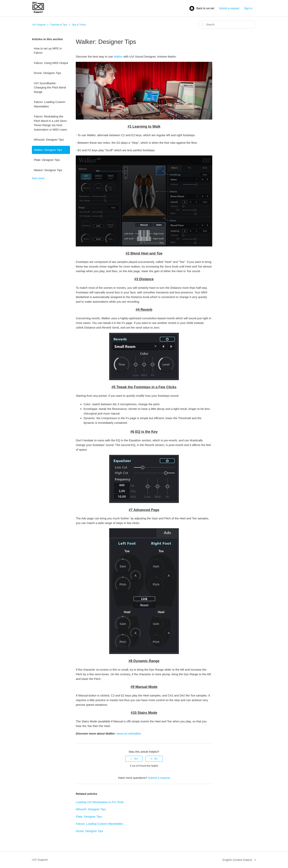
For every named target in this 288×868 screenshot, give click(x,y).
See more (38, 178)
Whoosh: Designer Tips (49, 140)
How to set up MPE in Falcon (48, 51)
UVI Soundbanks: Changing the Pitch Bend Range (50, 87)
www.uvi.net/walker (129, 733)
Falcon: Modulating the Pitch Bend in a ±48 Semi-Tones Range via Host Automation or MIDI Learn (51, 123)
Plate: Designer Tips (47, 160)
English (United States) (238, 860)
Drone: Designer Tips (47, 73)
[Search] (227, 25)
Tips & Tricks (79, 25)
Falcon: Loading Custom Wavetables (50, 104)
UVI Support (39, 25)
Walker (118, 56)
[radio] (134, 759)
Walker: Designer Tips (48, 150)
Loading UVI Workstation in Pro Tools (100, 802)
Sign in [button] (248, 8)
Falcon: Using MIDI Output (51, 63)
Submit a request (229, 8)
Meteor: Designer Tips (48, 170)
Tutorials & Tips (58, 25)
